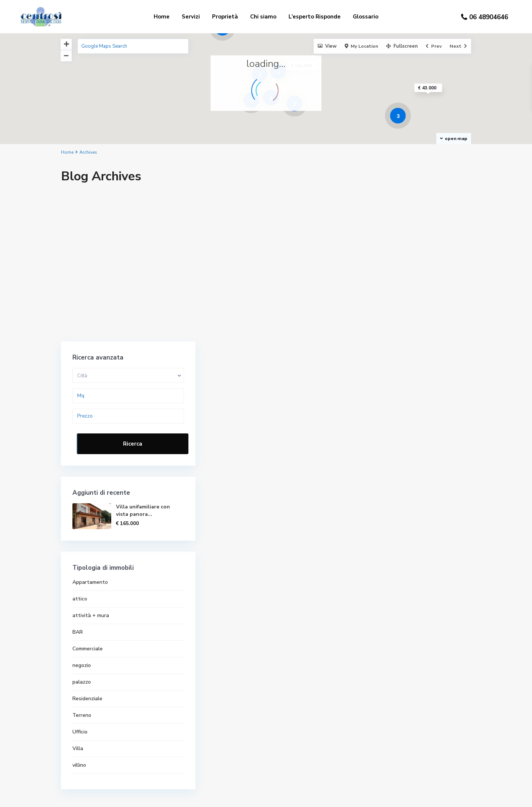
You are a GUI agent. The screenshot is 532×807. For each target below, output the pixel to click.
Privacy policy (295, 735)
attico (375, 425)
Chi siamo (263, 17)
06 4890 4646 (87, 698)
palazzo (376, 509)
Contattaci (293, 746)
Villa (373, 575)
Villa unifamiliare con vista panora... (432, 337)
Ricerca (418, 270)
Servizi (191, 17)
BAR (372, 459)
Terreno (377, 542)
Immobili (289, 757)
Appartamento (385, 409)
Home (162, 17)
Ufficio (375, 559)
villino (374, 592)
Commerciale (382, 475)
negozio (376, 492)
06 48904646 (489, 17)
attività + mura (386, 442)
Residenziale (382, 525)
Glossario (366, 17)
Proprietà (225, 17)
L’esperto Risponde (315, 17)
